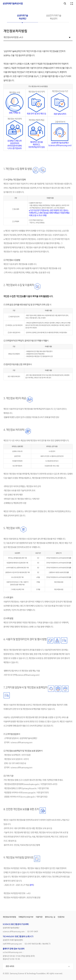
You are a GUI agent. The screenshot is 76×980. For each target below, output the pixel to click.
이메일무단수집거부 (26, 917)
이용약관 (39, 917)
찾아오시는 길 (50, 917)
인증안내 (61, 917)
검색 (65, 3)
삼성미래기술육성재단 (22, 17)
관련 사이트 (10, 966)
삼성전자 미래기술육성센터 (54, 17)
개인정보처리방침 (9, 917)
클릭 (32, 885)
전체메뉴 (72, 3)
